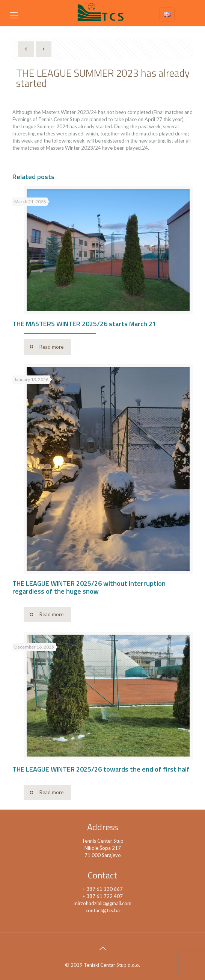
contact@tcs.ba (103, 910)
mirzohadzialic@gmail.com (102, 903)
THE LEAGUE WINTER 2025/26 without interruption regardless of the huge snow (89, 587)
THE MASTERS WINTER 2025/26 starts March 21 (84, 324)
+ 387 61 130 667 (103, 889)
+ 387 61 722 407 (103, 896)
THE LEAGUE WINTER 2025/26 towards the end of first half (101, 769)
